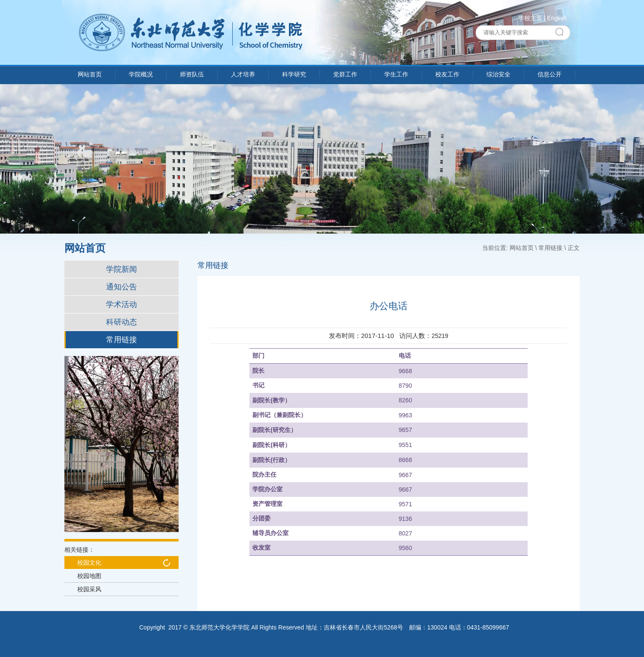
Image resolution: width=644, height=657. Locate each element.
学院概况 (141, 75)
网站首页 (90, 75)
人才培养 (243, 75)
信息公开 (550, 75)
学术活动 (122, 304)
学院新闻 (122, 269)
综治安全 (498, 75)
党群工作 (345, 75)
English (557, 18)
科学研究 (294, 75)
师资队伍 (192, 75)
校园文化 (89, 563)
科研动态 (122, 322)
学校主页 (530, 18)
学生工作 (396, 75)
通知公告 (122, 287)
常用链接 (122, 340)
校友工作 (447, 75)
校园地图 (89, 576)
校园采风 (89, 589)
